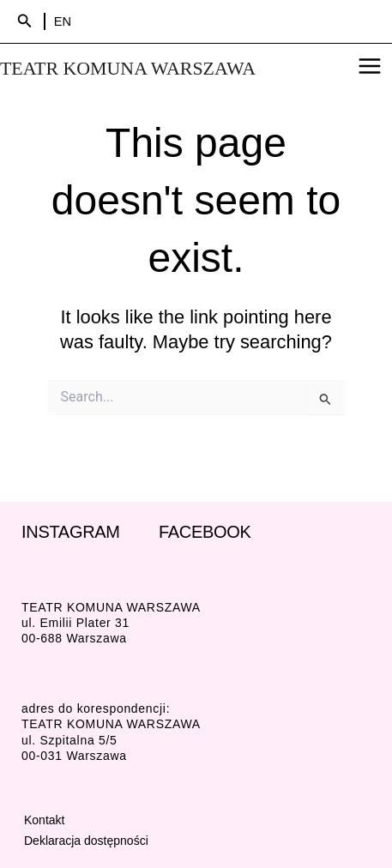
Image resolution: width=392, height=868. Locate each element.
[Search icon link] (25, 21)
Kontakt (44, 820)
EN (63, 21)
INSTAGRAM (71, 532)
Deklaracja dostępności (86, 841)
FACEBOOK (205, 532)
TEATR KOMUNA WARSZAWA (128, 69)
